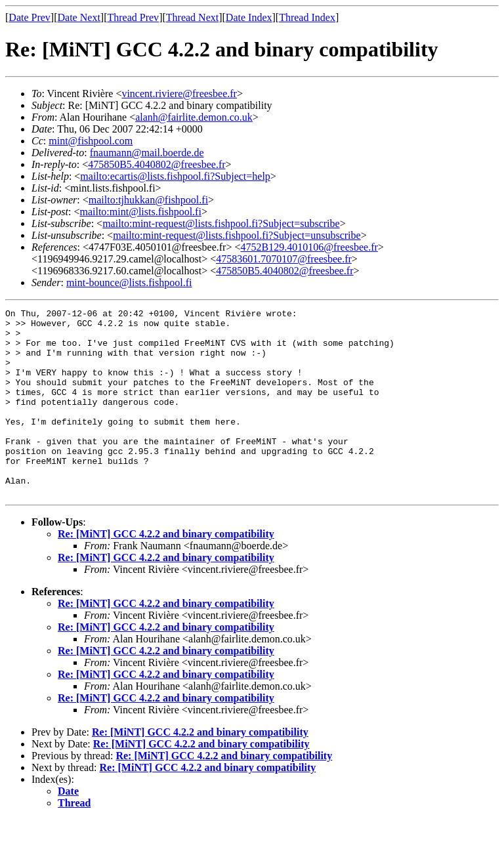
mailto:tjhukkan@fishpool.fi (148, 200)
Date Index (249, 17)
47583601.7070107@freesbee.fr (284, 259)
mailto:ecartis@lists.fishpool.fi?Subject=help (175, 176)
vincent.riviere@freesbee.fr (179, 94)
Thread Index (307, 17)
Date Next (79, 17)
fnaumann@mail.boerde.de (147, 153)
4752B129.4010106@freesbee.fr (309, 247)
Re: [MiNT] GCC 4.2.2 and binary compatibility (166, 571)
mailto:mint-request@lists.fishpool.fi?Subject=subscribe (221, 223)
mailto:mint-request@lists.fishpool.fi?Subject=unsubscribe (237, 235)
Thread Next (192, 17)
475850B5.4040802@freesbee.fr (157, 164)
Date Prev (30, 17)
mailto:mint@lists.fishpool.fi (140, 212)
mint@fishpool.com (91, 141)
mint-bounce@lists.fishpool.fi (129, 282)
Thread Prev (133, 17)
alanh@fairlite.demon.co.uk (194, 117)
